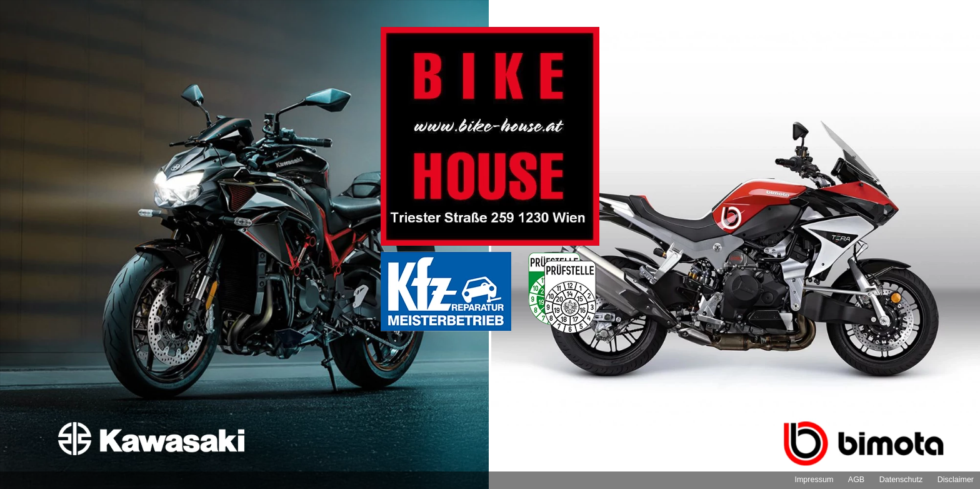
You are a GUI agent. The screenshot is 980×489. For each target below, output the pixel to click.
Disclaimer (956, 480)
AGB (856, 480)
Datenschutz (901, 480)
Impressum (814, 480)
